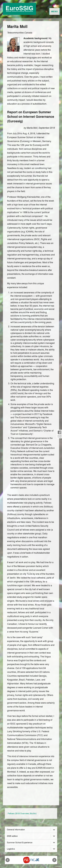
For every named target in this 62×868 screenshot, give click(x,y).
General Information (16, 829)
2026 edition (12, 836)
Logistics (11, 849)
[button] (8, 860)
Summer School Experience (20, 842)
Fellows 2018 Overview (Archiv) (22, 813)
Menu (55, 11)
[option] (31, 860)
